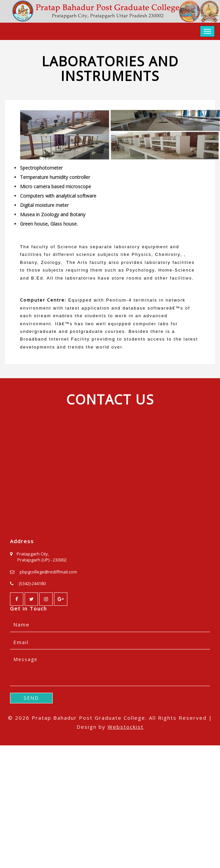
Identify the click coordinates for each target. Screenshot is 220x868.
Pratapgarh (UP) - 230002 (42, 560)
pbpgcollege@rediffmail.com (48, 572)
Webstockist (125, 727)
